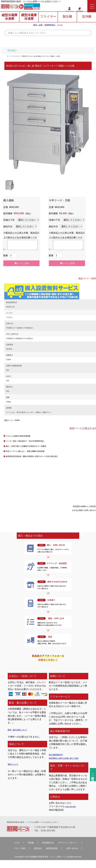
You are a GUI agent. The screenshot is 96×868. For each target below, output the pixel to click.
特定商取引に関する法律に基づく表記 (68, 758)
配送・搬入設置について (20, 730)
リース (60, 28)
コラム (10, 843)
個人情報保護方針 (58, 755)
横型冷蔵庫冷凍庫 (29, 20)
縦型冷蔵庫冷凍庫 (10, 20)
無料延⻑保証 (53, 848)
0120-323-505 (37, 6)
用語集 (27, 843)
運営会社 (36, 848)
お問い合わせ (77, 848)
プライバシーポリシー (72, 843)
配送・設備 (38, 28)
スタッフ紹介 (15, 848)
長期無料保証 (50, 28)
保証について (14, 764)
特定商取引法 (46, 843)
